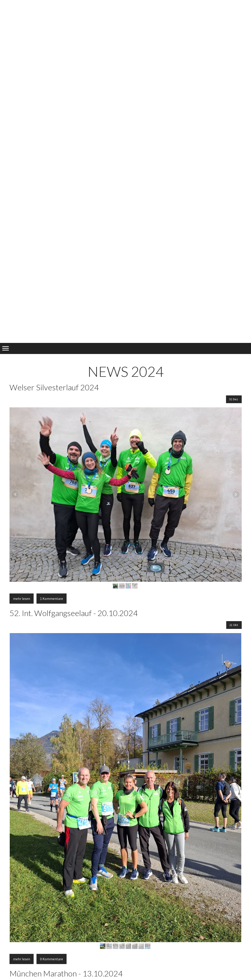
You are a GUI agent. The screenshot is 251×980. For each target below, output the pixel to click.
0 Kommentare (52, 959)
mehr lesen (22, 599)
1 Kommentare (52, 599)
